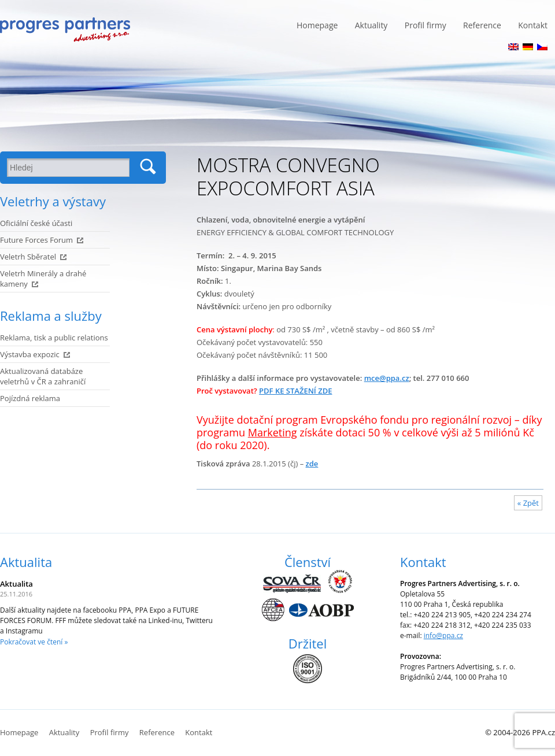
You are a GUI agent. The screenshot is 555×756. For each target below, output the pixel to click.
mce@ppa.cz (387, 378)
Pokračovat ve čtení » (34, 642)
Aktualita (26, 562)
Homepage (317, 25)
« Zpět (528, 503)
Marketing (273, 432)
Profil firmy (425, 25)
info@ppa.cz (443, 635)
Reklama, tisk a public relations (54, 338)
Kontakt (533, 25)
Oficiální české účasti (36, 223)
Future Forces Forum (36, 240)
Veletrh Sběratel (28, 257)
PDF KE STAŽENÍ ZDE (295, 391)
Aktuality (371, 25)
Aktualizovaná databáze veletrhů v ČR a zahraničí (43, 376)
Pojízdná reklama (30, 398)
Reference (482, 25)
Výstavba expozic (30, 354)
